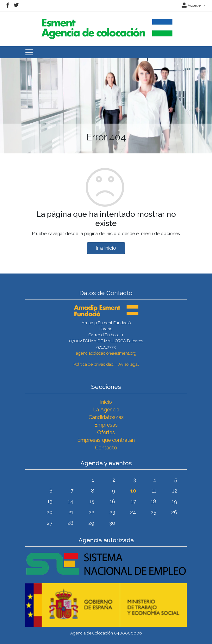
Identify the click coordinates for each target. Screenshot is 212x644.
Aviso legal (129, 364)
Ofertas (106, 432)
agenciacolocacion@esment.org (106, 353)
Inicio (106, 402)
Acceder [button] (192, 5)
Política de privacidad (94, 364)
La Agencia (106, 410)
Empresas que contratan (106, 440)
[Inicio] (106, 26)
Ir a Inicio (106, 248)
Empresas (106, 425)
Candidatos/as (106, 417)
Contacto (106, 448)
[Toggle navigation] (29, 52)
